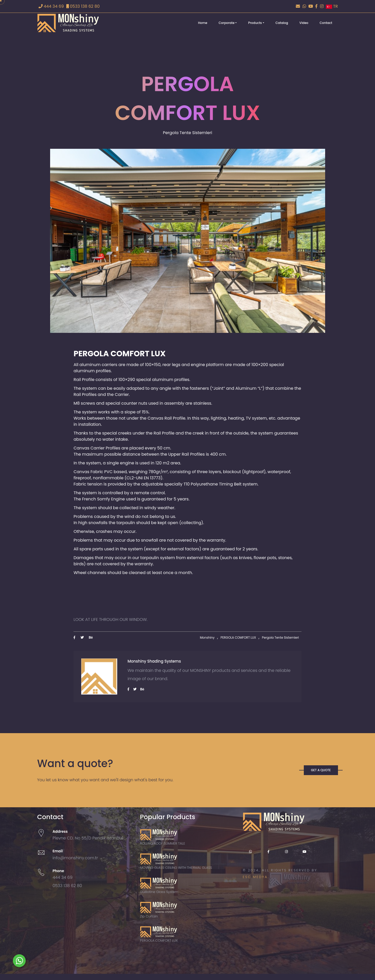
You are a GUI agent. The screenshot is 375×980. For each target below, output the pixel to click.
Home (203, 23)
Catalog (282, 23)
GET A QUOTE (321, 770)
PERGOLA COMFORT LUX (238, 638)
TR (332, 7)
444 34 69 (51, 6)
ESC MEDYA (255, 877)
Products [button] (255, 23)
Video (304, 23)
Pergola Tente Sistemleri (280, 638)
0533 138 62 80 (83, 6)
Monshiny (207, 638)
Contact (326, 23)
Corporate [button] (226, 23)
